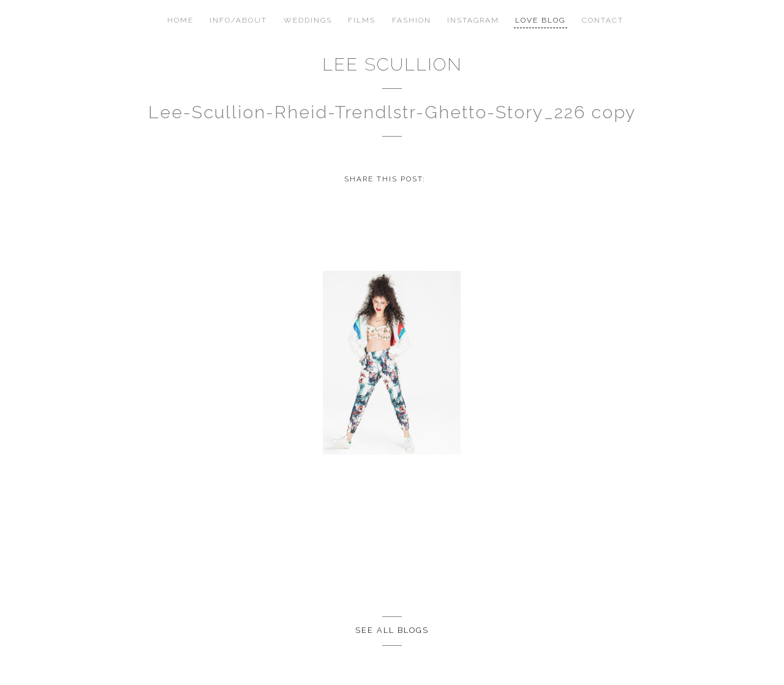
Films (362, 20)
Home (180, 20)
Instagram (473, 20)
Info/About (238, 20)
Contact (603, 20)
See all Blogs (392, 630)
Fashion (412, 20)
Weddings (308, 20)
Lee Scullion (392, 64)
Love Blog (540, 20)
